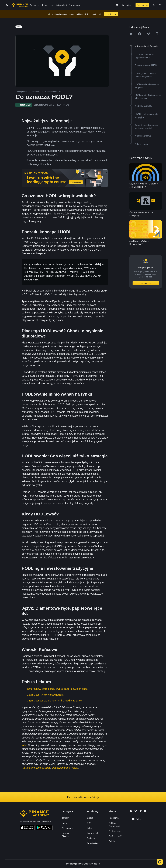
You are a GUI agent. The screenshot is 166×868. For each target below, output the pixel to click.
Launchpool (92, 833)
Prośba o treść (115, 836)
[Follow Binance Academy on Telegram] (140, 811)
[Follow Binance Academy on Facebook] (131, 811)
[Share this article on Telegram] (148, 34)
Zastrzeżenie (115, 831)
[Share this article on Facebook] (140, 34)
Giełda (90, 818)
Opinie (112, 841)
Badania (91, 838)
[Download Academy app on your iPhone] (27, 828)
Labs (89, 828)
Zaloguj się (127, 5)
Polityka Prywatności (114, 825)
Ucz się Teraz (111, 14)
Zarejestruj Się (146, 283)
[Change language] (154, 5)
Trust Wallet (92, 843)
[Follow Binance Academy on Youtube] (145, 811)
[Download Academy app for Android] (44, 828)
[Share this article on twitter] (131, 34)
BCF (89, 823)
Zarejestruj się (143, 5)
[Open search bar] (116, 5)
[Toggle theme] (160, 5)
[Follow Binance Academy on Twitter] (136, 811)
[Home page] (20, 5)
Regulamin (114, 818)
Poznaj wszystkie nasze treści (83, 797)
